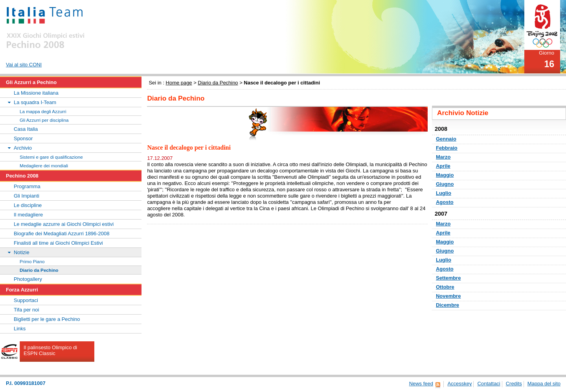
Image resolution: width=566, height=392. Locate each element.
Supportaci (26, 300)
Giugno (445, 184)
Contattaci (489, 384)
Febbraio (447, 148)
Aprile (443, 166)
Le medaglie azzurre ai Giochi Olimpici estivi (64, 224)
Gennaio (446, 139)
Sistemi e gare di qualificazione (51, 157)
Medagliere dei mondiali (44, 166)
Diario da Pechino (218, 83)
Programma (27, 186)
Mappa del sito (544, 384)
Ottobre (445, 287)
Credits (514, 384)
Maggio (445, 175)
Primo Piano (32, 261)
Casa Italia (26, 129)
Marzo (443, 157)
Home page (179, 83)
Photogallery (28, 279)
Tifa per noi (26, 310)
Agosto (445, 202)
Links (20, 329)
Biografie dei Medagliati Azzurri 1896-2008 (62, 234)
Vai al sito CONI (24, 65)
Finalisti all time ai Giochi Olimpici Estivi (58, 243)
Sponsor (23, 138)
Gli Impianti (27, 196)
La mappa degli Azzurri (43, 111)
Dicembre (447, 305)
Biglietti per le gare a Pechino (47, 319)
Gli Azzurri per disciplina (44, 120)
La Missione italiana (36, 93)
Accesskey (459, 384)
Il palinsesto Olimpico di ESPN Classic (50, 350)
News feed (421, 384)
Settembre (448, 278)
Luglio (444, 193)
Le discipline (28, 205)
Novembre (448, 296)
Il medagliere (28, 215)
